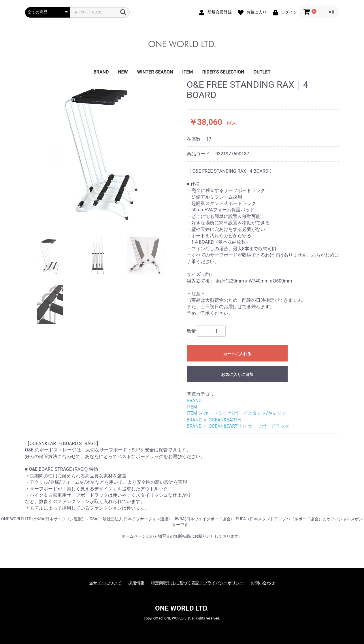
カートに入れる (237, 354)
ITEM (187, 72)
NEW (123, 72)
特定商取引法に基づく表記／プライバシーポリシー (197, 583)
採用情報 (136, 583)
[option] (104, 154)
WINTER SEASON (155, 72)
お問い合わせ (263, 583)
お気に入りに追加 (237, 374)
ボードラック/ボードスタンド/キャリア (245, 413)
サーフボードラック (269, 426)
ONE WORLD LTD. (182, 608)
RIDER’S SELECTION (223, 72)
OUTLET (262, 72)
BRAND (101, 72)
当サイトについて (105, 583)
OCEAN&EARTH (225, 420)
